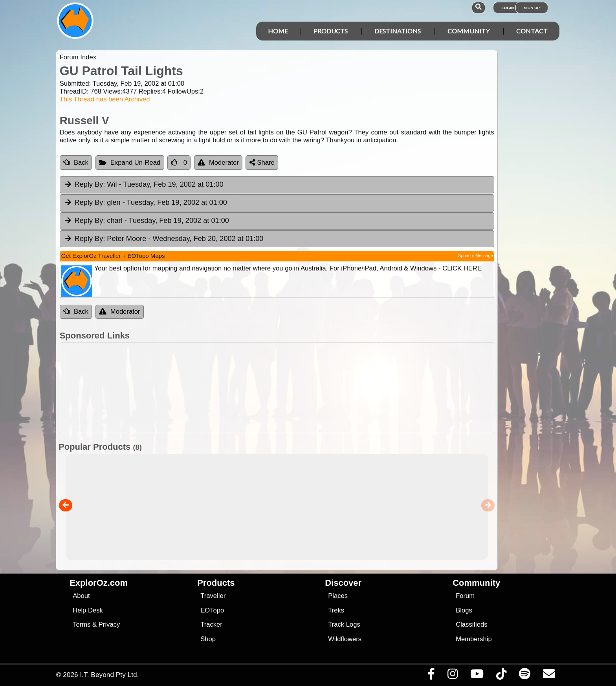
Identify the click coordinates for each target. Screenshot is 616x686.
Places (338, 596)
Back (76, 163)
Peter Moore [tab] (164, 239)
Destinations (398, 31)
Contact (532, 31)
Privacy (109, 624)
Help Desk (88, 610)
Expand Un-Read (130, 163)
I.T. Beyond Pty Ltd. (109, 675)
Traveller (213, 596)
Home (278, 31)
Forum (465, 596)
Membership (474, 639)
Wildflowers (345, 639)
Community (468, 31)
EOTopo (212, 610)
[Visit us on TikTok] (501, 676)
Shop (208, 639)
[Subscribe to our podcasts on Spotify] (524, 676)
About (81, 596)
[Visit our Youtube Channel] (477, 676)
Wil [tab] (144, 185)
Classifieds (471, 624)
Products (331, 31)
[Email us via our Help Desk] (549, 676)
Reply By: (90, 184)
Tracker (211, 624)
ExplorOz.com (99, 583)
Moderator (218, 163)
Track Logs (344, 624)
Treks (336, 610)
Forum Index (78, 57)
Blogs (464, 610)
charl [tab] (146, 221)
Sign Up (532, 8)
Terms (82, 624)
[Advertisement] (315, 388)
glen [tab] (145, 203)
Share (262, 163)
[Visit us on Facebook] (431, 676)
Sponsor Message (476, 256)
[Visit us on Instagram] (452, 676)
